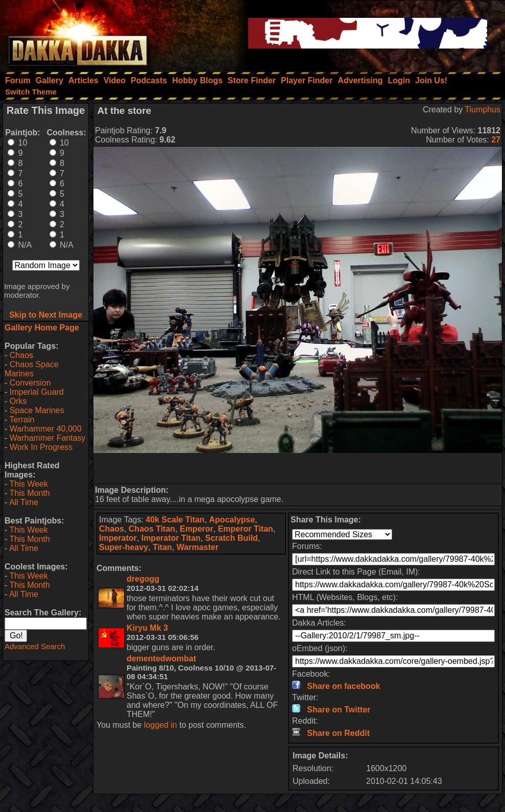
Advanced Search (35, 646)
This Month (29, 493)
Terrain (22, 420)
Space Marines (37, 410)
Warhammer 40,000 (46, 429)
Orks (18, 401)
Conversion (30, 383)
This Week (28, 484)
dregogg (143, 579)
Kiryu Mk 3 (147, 628)
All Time (24, 502)
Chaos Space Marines (32, 369)
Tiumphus (483, 110)
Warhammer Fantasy (48, 438)
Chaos (21, 355)
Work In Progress (41, 447)
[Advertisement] (298, 468)
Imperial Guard (37, 392)
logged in (161, 725)
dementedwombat (161, 659)
